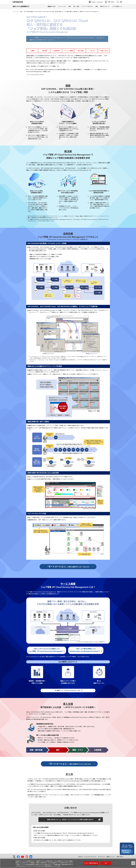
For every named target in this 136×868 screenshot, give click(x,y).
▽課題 (32, 51)
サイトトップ (16, 12)
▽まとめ (92, 51)
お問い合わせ (120, 857)
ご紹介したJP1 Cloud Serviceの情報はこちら (47, 650)
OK (106, 863)
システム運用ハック (117, 6)
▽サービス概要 (68, 51)
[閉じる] (133, 863)
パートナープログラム (87, 6)
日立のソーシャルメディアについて (87, 857)
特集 (97, 6)
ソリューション (62, 6)
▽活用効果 (56, 51)
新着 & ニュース (111, 857)
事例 (70, 6)
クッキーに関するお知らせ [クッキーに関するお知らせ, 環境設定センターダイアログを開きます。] (91, 863)
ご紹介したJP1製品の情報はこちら (86, 650)
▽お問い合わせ (104, 51)
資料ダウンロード (105, 6)
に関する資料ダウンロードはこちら (68, 567)
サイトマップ (101, 857)
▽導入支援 (80, 51)
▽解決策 (44, 51)
